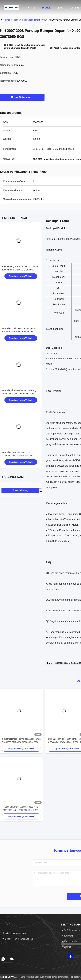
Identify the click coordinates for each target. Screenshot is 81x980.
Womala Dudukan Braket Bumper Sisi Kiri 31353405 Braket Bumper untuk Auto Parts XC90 (20, 332)
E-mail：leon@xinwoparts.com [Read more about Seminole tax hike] (18, 939)
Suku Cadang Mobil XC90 (34, 20)
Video (60, 8)
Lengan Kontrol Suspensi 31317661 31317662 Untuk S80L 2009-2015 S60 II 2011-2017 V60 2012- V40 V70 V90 (21, 809)
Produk (46, 8)
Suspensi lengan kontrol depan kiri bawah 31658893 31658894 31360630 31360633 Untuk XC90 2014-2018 (21, 741)
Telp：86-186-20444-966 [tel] (15, 933)
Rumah (32, 8)
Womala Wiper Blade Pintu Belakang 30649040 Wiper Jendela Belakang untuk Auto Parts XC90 (19, 394)
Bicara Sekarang (22, 97)
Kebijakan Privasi (9, 977)
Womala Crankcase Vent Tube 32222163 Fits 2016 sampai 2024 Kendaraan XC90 (18, 456)
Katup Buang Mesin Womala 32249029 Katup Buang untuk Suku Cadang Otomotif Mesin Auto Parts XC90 (20, 270)
